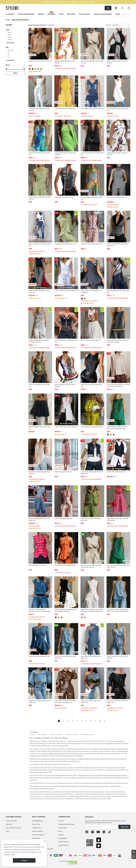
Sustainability (62, 838)
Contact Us (9, 824)
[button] (15, 30)
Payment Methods (37, 831)
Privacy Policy (63, 828)
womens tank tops (42, 735)
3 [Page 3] (68, 721)
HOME (8, 20)
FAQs (7, 831)
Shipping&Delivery (37, 821)
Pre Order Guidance (38, 835)
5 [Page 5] (77, 721)
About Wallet (36, 838)
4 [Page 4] (72, 721)
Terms (60, 831)
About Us (61, 821)
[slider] (6, 69)
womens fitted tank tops (87, 735)
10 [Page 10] (100, 721)
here (17, 852)
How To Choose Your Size (13, 828)
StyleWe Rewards (64, 842)
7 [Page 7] (86, 721)
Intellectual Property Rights (66, 824)
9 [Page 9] (95, 721)
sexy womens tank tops (72, 735)
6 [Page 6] (82, 721)
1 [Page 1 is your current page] (59, 721)
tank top (32, 735)
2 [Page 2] (63, 721)
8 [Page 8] (91, 721)
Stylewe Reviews (64, 845)
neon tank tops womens (56, 735)
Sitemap (61, 835)
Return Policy (36, 824)
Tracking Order (37, 828)
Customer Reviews (11, 821)
